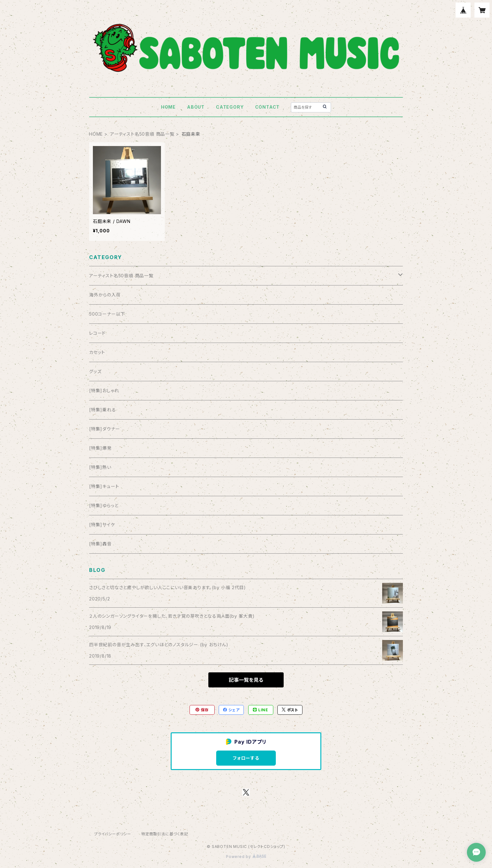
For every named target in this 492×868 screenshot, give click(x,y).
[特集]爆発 (100, 448)
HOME (168, 107)
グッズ (95, 371)
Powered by (246, 857)
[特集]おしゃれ (104, 391)
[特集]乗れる (103, 410)
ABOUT (196, 107)
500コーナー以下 (107, 314)
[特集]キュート (104, 486)
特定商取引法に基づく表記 (165, 834)
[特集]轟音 (100, 544)
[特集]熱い (100, 467)
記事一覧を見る (246, 680)
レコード (97, 333)
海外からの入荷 (105, 295)
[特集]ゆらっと (104, 505)
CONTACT (267, 107)
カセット (97, 352)
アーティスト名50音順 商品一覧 (142, 134)
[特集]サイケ (102, 525)
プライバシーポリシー (113, 834)
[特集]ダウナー (104, 429)
